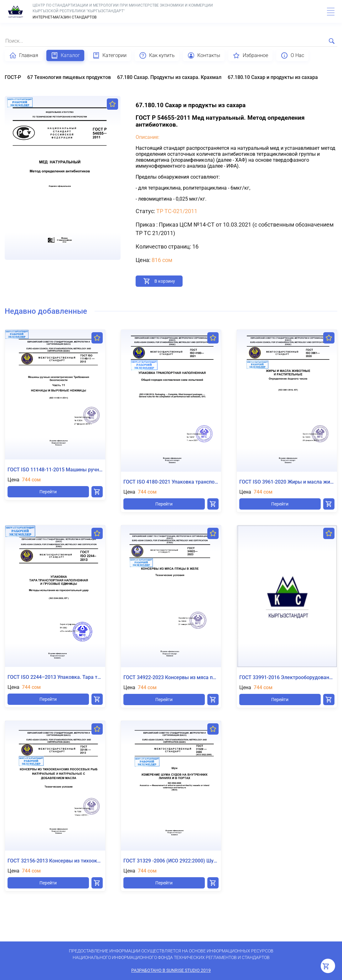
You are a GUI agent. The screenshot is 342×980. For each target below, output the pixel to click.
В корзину (165, 281)
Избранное (250, 55)
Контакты (204, 55)
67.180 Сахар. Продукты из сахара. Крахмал (169, 77)
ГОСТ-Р (13, 77)
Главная (24, 55)
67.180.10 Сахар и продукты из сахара (273, 77)
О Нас (292, 55)
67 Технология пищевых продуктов (69, 77)
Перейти (48, 492)
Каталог (65, 55)
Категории (109, 55)
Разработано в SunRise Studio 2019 (171, 970)
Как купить (157, 55)
